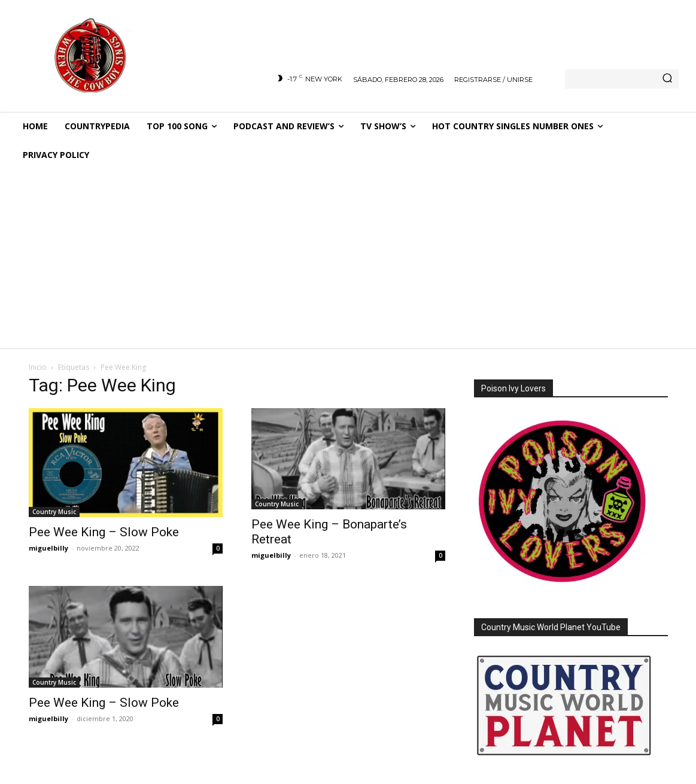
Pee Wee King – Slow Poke (104, 532)
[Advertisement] (348, 259)
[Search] (667, 79)
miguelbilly (48, 548)
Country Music (54, 512)
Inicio (38, 367)
